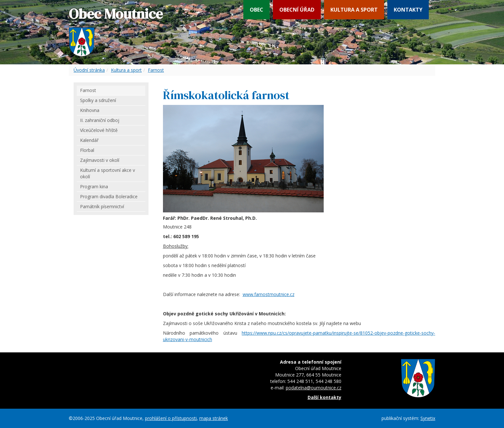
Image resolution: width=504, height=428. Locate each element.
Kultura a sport (354, 10)
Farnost (156, 70)
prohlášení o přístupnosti (171, 418)
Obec (256, 10)
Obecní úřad (297, 10)
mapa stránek (214, 418)
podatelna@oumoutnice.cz (314, 388)
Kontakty (408, 10)
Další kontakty (324, 397)
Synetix (428, 418)
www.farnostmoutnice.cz (269, 294)
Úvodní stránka (89, 70)
